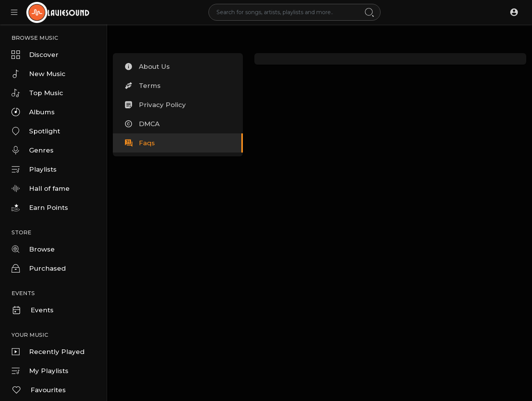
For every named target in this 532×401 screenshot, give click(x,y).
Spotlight (36, 131)
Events (33, 310)
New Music (38, 74)
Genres (33, 150)
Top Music (37, 93)
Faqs (140, 143)
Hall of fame (41, 188)
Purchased (39, 268)
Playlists (34, 169)
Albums (33, 112)
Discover (35, 55)
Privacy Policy (155, 105)
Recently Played (48, 352)
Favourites (39, 390)
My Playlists (40, 371)
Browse (33, 249)
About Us (147, 67)
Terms (142, 86)
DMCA (142, 124)
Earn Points (40, 208)
